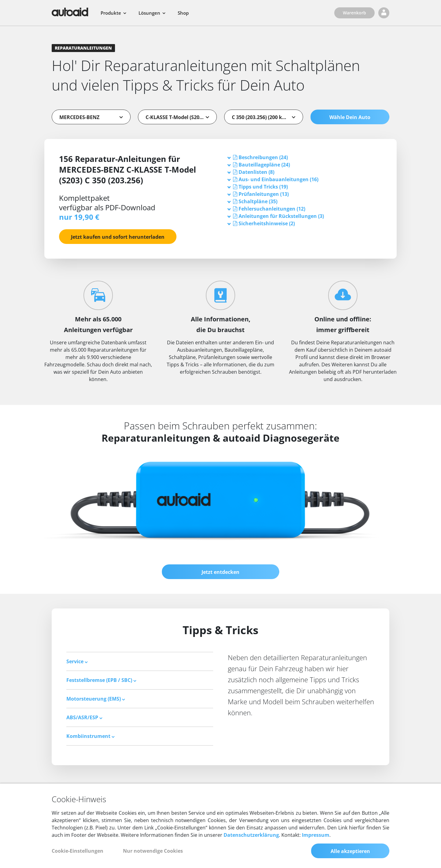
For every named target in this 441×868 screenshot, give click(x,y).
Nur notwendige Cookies (153, 851)
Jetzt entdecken (220, 572)
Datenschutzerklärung (251, 835)
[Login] (384, 13)
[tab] (305, 157)
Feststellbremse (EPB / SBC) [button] (101, 680)
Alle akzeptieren (350, 851)
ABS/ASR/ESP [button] (84, 717)
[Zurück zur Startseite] (70, 12)
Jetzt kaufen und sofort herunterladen (118, 237)
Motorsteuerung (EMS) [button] (96, 699)
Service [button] (77, 661)
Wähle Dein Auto (350, 117)
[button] (263, 157)
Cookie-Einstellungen (78, 851)
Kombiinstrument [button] (91, 736)
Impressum (316, 835)
